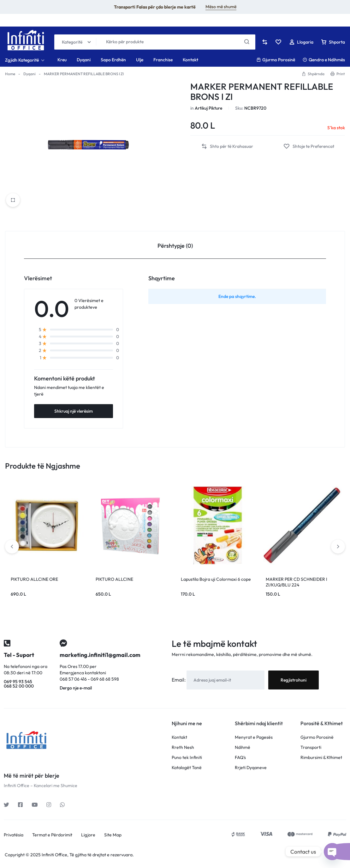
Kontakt (190, 60)
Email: (179, 680)
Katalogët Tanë (187, 768)
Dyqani (84, 60)
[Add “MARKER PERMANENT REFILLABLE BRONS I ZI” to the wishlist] (309, 146)
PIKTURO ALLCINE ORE (34, 579)
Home (10, 74)
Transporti (311, 747)
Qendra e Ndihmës (324, 60)
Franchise (163, 60)
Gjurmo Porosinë (276, 60)
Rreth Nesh (183, 747)
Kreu (62, 60)
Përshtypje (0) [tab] (175, 246)
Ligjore (88, 835)
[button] (227, 146)
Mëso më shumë (221, 7)
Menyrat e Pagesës (254, 737)
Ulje (140, 60)
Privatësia (14, 835)
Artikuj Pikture (208, 108)
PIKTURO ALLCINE (114, 579)
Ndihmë (243, 747)
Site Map (113, 835)
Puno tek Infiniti (187, 758)
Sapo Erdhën (113, 60)
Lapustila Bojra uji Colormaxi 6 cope (216, 579)
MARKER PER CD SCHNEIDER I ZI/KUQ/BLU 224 (297, 582)
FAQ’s (240, 758)
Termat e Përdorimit (52, 835)
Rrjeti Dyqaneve (251, 768)
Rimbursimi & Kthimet (321, 758)
